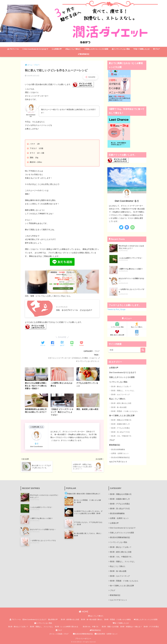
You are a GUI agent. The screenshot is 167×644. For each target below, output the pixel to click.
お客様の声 (57, 49)
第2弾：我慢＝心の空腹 (110, 627)
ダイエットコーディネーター (61, 358)
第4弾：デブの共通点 (151, 627)
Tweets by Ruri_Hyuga (116, 309)
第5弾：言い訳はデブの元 (120, 432)
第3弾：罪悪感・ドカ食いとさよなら (124, 411)
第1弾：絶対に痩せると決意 (121, 403)
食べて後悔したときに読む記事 (122, 416)
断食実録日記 (84, 54)
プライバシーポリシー (83, 639)
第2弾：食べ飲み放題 (119, 407)
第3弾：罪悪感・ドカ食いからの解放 (117, 619)
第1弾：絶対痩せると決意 (70, 619)
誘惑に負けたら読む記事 (117, 333)
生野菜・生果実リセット (120, 453)
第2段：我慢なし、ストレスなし (123, 391)
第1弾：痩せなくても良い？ (121, 386)
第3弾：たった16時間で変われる (67, 627)
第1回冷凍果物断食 (118, 449)
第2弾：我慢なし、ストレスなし (42, 627)
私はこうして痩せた (73, 49)
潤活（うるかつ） (91, 358)
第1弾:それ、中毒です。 (91, 627)
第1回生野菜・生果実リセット (106, 634)
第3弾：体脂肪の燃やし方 (120, 424)
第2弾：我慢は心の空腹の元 (121, 420)
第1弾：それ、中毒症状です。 (122, 436)
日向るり (78, 358)
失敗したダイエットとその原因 (96, 49)
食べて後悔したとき (142, 49)
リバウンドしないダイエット (88, 361)
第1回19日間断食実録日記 (121, 457)
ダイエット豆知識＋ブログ (59, 634)
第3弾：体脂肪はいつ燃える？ (131, 627)
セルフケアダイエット (118, 462)
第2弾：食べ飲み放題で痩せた (92, 619)
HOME (84, 612)
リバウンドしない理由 (121, 49)
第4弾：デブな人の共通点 (120, 428)
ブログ (156, 49)
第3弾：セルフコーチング (120, 394)
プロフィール (13, 49)
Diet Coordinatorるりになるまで (35, 49)
